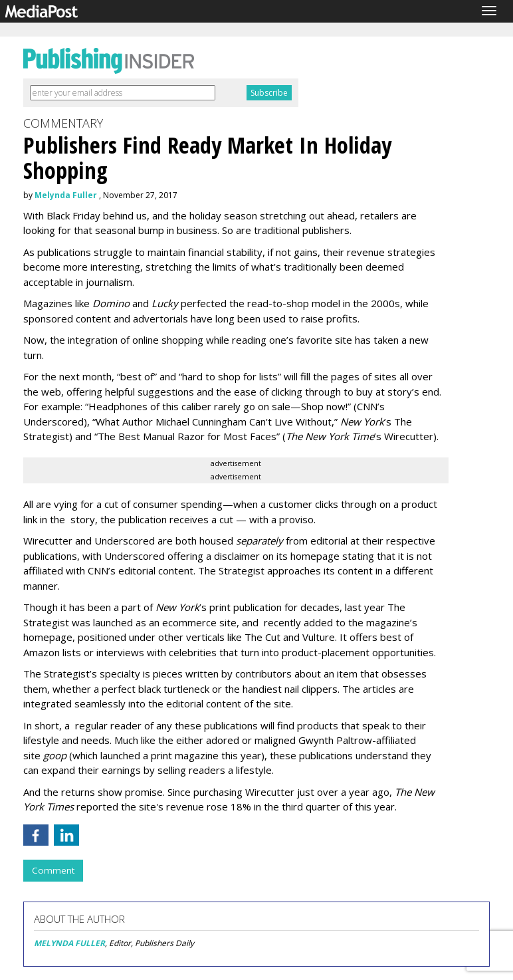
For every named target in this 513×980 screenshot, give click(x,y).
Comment (53, 870)
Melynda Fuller (66, 195)
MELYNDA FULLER (69, 943)
